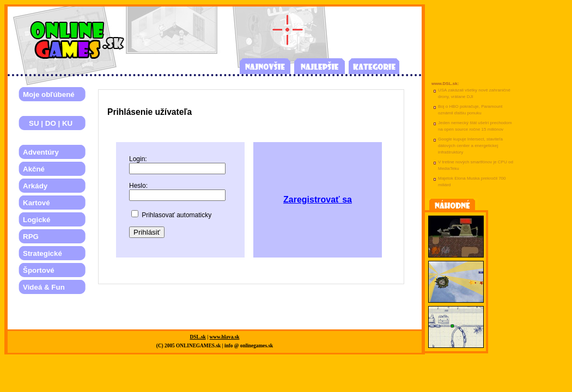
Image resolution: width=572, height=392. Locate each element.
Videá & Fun (44, 287)
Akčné (34, 169)
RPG (31, 237)
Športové (39, 270)
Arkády (35, 186)
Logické (36, 220)
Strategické (42, 253)
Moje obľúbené (49, 94)
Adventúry (41, 152)
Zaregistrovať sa (318, 200)
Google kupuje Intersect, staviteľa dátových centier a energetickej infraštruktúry (470, 146)
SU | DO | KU (48, 123)
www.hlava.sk (225, 337)
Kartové (36, 203)
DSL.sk (198, 337)
